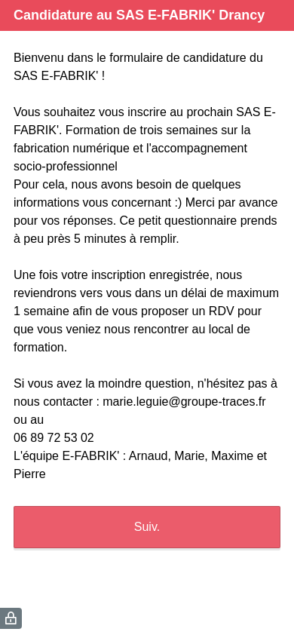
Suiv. (147, 527)
